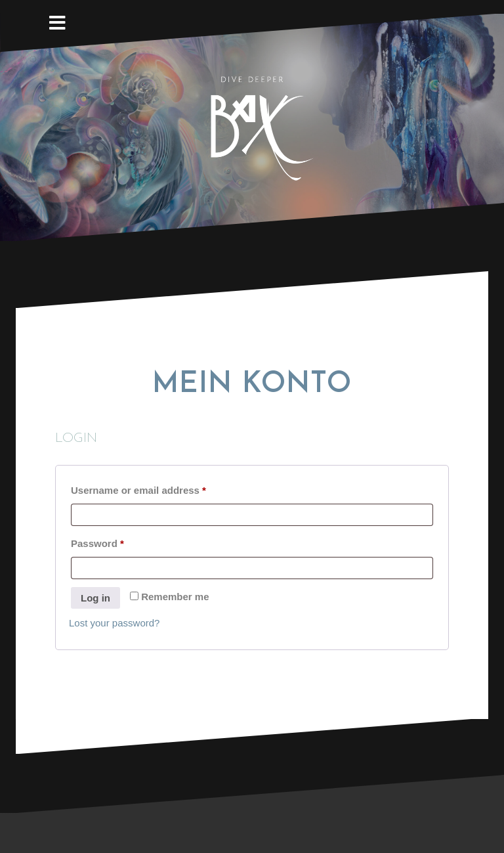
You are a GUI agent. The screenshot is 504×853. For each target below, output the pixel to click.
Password (118, 541)
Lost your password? (114, 623)
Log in (95, 598)
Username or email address (159, 488)
